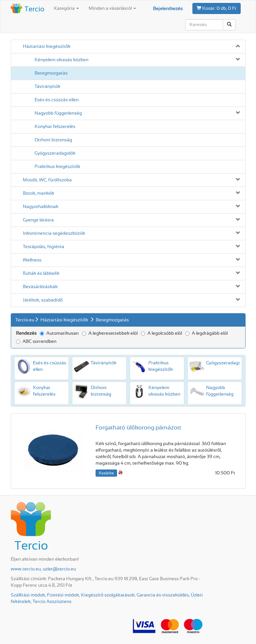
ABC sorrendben (36, 342)
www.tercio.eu (26, 569)
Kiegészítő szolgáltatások (108, 595)
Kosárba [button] (106, 473)
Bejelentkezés (168, 9)
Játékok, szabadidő (43, 300)
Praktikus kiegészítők (57, 167)
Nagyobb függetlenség (58, 113)
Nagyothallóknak (41, 207)
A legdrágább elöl (206, 333)
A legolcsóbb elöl (161, 333)
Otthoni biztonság (53, 140)
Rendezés (26, 333)
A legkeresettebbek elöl (110, 333)
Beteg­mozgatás (51, 73)
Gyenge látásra (38, 220)
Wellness (32, 260)
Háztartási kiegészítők (47, 47)
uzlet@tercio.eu (59, 569)
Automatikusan (59, 333)
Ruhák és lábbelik (41, 273)
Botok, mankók (38, 193)
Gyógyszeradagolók (55, 153)
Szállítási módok (28, 595)
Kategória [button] (66, 8)
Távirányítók (47, 87)
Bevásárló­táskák (40, 287)
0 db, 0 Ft (217, 8)
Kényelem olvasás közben (61, 60)
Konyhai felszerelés (55, 127)
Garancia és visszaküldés (163, 595)
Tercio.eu (25, 320)
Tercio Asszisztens (52, 602)
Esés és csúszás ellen (57, 100)
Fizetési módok (63, 595)
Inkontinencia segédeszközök (54, 233)
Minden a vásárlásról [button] (112, 8)
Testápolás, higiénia (44, 247)
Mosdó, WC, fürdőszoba (47, 180)
